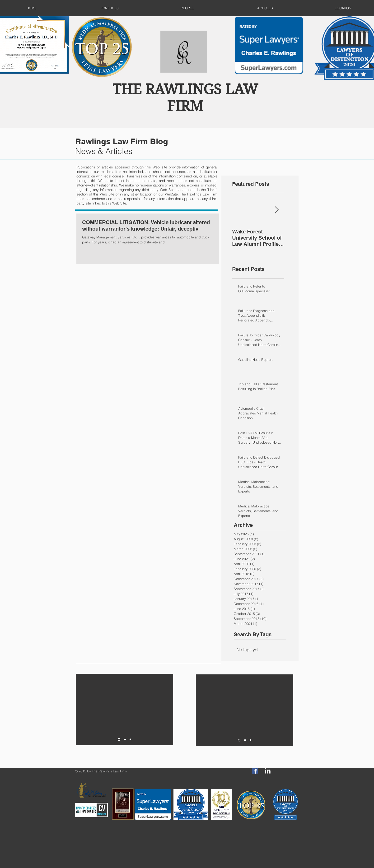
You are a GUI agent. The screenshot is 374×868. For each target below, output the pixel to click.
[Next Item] (277, 210)
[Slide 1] (119, 739)
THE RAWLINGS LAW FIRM (185, 98)
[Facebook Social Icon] (255, 771)
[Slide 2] (125, 739)
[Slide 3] (130, 739)
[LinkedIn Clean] (268, 771)
